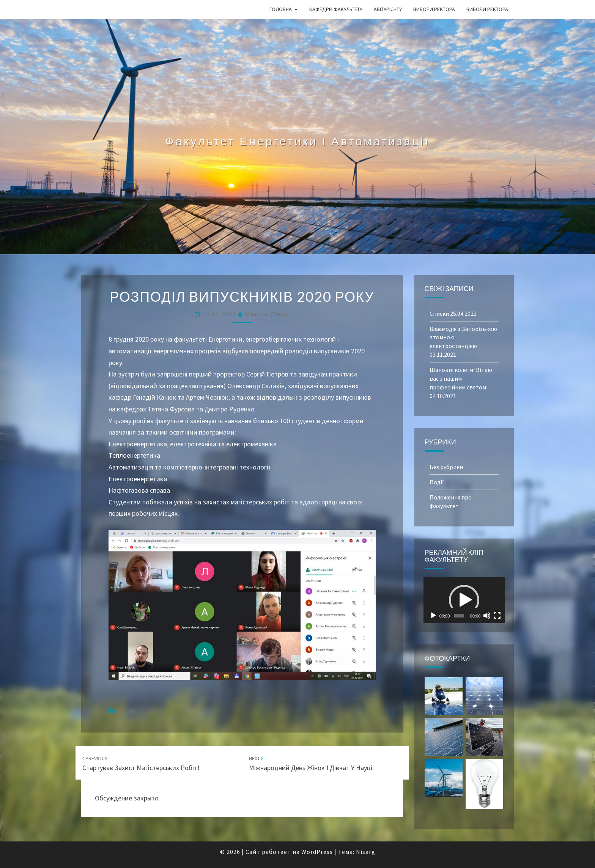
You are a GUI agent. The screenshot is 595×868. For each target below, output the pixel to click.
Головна (281, 9)
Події (127, 711)
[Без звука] (487, 616)
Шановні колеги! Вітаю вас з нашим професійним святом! (461, 378)
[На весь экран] (497, 616)
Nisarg (366, 852)
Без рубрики (446, 467)
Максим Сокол (267, 314)
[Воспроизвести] (433, 616)
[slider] (459, 616)
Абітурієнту (388, 9)
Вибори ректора (434, 9)
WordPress (317, 852)
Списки (439, 313)
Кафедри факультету (336, 9)
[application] (464, 600)
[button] (464, 600)
